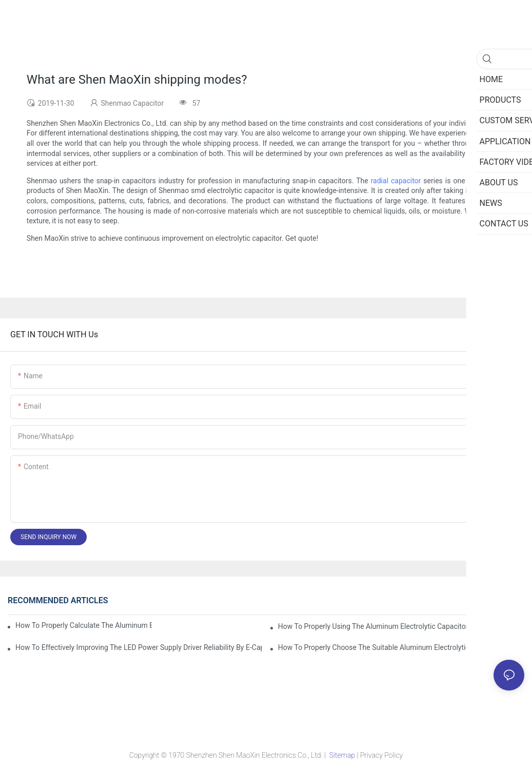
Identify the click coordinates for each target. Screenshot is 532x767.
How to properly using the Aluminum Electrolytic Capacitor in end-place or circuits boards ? (401, 626)
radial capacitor (396, 181)
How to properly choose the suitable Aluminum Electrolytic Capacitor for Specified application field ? (401, 647)
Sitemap (342, 755)
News (511, 601)
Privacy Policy (381, 755)
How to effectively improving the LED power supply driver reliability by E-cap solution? (139, 647)
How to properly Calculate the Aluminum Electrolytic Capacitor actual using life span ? (84, 625)
